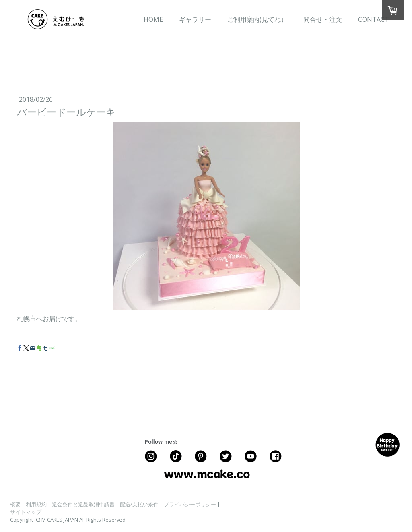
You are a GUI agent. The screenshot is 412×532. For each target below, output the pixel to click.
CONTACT (374, 19)
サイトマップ (26, 512)
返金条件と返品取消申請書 (83, 504)
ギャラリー (195, 19)
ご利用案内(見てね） (257, 19)
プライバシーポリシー (190, 504)
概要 (15, 504)
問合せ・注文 (323, 19)
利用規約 (36, 504)
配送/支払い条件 (139, 504)
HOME (153, 19)
